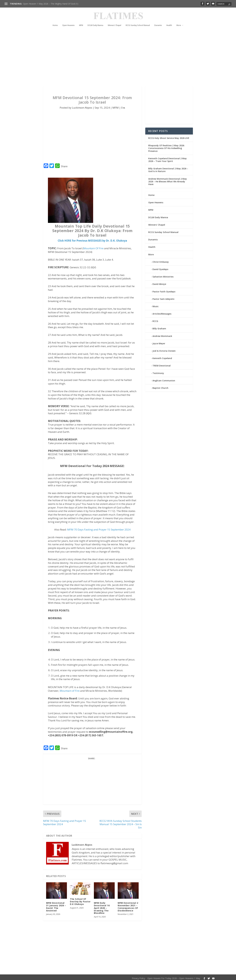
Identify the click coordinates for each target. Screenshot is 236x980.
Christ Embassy (161, 260)
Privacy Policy (138, 976)
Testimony (158, 371)
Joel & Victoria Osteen (164, 349)
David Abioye (159, 282)
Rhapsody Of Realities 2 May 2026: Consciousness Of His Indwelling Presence (166, 146)
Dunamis (158, 21)
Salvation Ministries (163, 275)
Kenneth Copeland (162, 356)
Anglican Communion (164, 379)
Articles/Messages (162, 312)
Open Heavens (68, 21)
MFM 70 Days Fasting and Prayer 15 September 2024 (99, 528)
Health (169, 21)
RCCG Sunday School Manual (138, 21)
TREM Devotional (162, 364)
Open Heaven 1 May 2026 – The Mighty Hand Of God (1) (51, 4)
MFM (81, 21)
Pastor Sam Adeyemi (163, 297)
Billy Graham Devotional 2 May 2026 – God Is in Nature (168, 168)
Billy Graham (159, 327)
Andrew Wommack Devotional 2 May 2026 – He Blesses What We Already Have (168, 180)
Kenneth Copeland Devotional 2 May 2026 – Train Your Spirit (168, 158)
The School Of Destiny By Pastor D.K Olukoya (80, 900)
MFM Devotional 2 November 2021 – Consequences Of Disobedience (128, 905)
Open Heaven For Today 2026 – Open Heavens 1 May (174, 976)
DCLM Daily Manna (95, 21)
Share (64, 165)
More (179, 21)
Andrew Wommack (162, 334)
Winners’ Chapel (114, 21)
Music (156, 305)
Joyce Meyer (159, 342)
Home (55, 21)
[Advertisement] (112, 57)
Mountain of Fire (70, 689)
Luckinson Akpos (82, 106)
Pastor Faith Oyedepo (164, 290)
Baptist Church (160, 386)
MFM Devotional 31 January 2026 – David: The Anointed (56, 905)
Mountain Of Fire (93, 246)
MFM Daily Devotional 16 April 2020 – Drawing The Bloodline (102, 906)
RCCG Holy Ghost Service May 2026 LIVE (169, 136)
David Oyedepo (160, 267)
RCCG (155, 319)
